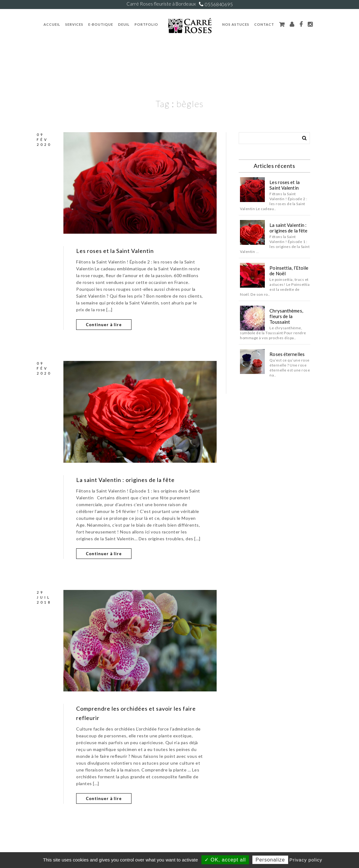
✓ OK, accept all (225, 860)
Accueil (52, 24)
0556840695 (219, 4)
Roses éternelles (287, 354)
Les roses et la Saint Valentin (115, 251)
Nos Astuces (236, 24)
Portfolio (146, 24)
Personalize (270, 860)
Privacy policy (306, 860)
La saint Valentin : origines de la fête (125, 480)
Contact (264, 24)
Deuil (124, 24)
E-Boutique (101, 24)
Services (74, 24)
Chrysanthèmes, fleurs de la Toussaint (286, 316)
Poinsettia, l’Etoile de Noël (289, 271)
